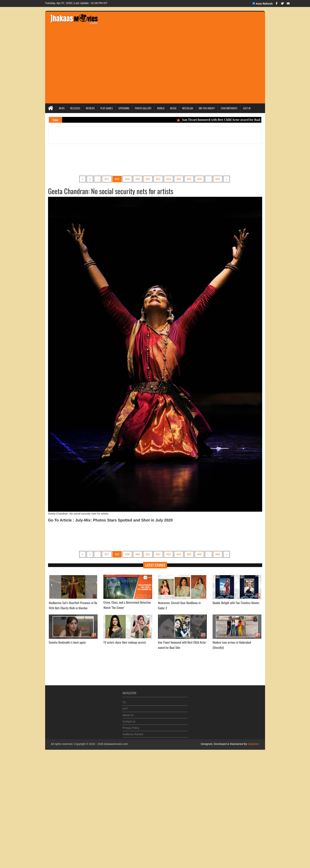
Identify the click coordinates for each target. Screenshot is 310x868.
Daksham (253, 744)
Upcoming (124, 108)
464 (179, 179)
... (98, 179)
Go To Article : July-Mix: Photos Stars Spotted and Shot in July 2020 (110, 520)
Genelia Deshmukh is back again (67, 642)
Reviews (90, 108)
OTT (125, 707)
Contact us (129, 720)
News (62, 108)
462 (158, 179)
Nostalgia (188, 108)
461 (148, 179)
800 (218, 179)
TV (124, 701)
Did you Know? (207, 108)
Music (173, 108)
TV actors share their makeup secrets (125, 642)
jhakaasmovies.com (116, 744)
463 (169, 179)
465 (189, 179)
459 (127, 179)
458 (117, 179)
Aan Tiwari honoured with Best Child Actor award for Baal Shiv (224, 120)
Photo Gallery (143, 108)
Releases (75, 108)
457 (107, 179)
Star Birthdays (229, 108)
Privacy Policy (131, 726)
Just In (247, 108)
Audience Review (133, 732)
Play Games (107, 108)
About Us (128, 713)
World (161, 108)
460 (138, 179)
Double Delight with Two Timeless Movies (236, 603)
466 (199, 179)
